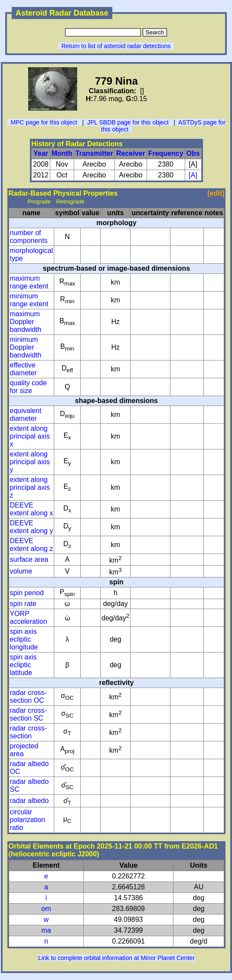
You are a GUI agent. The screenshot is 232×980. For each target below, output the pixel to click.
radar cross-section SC (28, 714)
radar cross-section (28, 732)
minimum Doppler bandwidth (26, 347)
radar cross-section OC (28, 696)
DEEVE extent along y (32, 527)
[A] (193, 175)
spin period (27, 593)
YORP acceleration (29, 618)
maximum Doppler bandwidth (26, 322)
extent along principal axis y (30, 462)
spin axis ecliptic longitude (24, 639)
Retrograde (70, 202)
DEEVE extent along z (32, 545)
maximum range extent (29, 282)
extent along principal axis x (30, 436)
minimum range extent (29, 300)
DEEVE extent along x (32, 509)
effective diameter (23, 369)
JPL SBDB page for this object (128, 122)
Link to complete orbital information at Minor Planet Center (116, 958)
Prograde (39, 202)
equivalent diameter (26, 415)
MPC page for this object (44, 122)
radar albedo (29, 801)
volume (21, 571)
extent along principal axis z (30, 487)
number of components (29, 237)
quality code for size (28, 387)
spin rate (23, 604)
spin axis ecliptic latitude (23, 665)
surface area (29, 559)
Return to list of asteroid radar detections (116, 46)
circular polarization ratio (28, 820)
